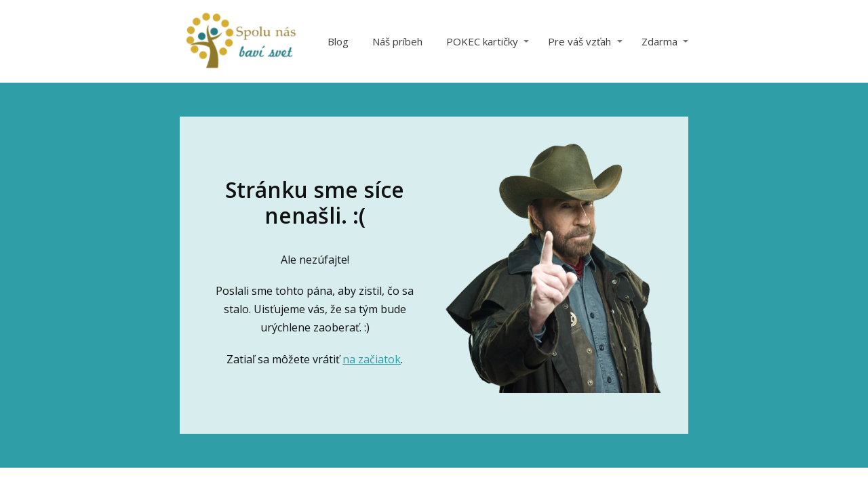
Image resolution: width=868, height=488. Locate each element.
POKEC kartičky (482, 41)
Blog (338, 41)
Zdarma (659, 41)
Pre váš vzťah (579, 41)
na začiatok (372, 359)
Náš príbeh (397, 41)
